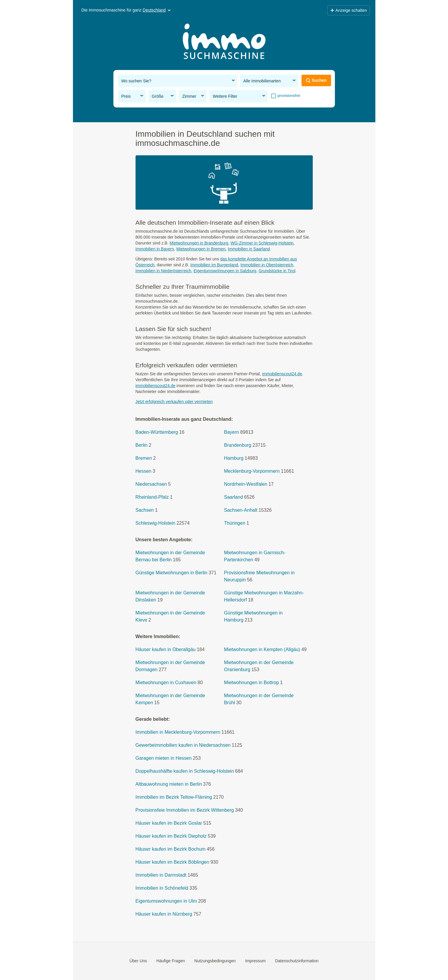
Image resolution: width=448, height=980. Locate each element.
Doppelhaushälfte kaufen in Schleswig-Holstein (185, 771)
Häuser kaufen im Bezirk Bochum (171, 849)
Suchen (316, 80)
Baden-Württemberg (157, 432)
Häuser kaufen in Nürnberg (164, 914)
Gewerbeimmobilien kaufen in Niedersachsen (183, 745)
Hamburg (234, 458)
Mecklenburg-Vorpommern (252, 471)
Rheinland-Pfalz (152, 497)
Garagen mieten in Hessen (164, 758)
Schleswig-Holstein (155, 523)
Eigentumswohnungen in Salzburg (225, 271)
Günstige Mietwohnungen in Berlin (172, 573)
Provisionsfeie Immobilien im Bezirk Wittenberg (185, 810)
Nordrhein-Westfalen (246, 484)
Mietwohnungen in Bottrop (252, 683)
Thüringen (235, 523)
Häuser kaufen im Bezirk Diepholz (171, 836)
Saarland (234, 497)
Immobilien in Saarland (249, 249)
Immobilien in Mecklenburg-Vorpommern (178, 732)
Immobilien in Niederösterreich (163, 271)
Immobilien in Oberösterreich (267, 265)
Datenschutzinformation (297, 961)
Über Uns (138, 961)
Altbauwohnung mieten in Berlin (169, 784)
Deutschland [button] (157, 10)
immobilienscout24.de (282, 374)
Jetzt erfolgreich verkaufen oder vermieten (174, 402)
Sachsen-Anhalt (241, 510)
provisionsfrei (288, 96)
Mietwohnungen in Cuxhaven (166, 683)
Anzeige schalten (348, 10)
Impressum (255, 961)
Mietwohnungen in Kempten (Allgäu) (262, 649)
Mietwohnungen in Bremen (201, 249)
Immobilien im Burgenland (214, 265)
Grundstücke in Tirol (277, 271)
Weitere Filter (239, 96)
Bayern (232, 432)
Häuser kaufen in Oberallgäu (166, 649)
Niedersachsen (151, 484)
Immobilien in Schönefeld (162, 888)
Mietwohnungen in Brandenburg (199, 243)
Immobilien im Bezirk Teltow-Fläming (174, 797)
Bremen (144, 458)
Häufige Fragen (171, 961)
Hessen (144, 471)
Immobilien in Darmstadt (161, 875)
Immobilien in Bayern (155, 249)
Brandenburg (238, 445)
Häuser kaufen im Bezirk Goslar (169, 823)
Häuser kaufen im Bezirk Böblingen (172, 862)
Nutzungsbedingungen (215, 961)
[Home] (224, 42)
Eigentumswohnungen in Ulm (166, 901)
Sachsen (145, 510)
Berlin (142, 445)
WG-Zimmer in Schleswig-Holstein (262, 243)
